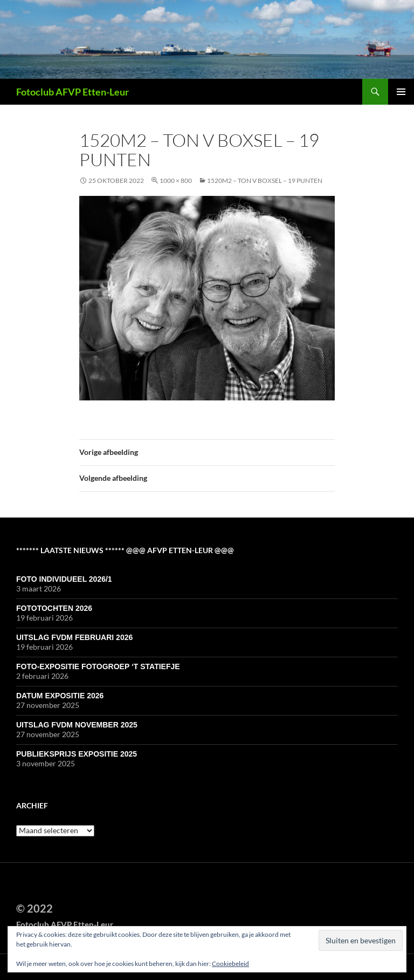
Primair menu (401, 92)
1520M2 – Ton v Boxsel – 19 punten (265, 181)
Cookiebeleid (230, 964)
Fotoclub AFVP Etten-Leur (73, 92)
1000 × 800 (176, 181)
